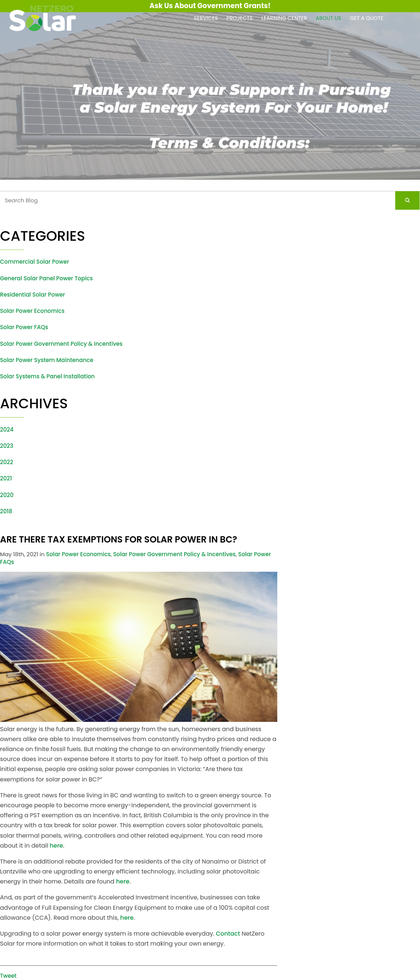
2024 (7, 430)
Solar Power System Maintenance (47, 360)
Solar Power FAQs (24, 327)
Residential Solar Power (33, 295)
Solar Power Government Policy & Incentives (61, 344)
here (56, 846)
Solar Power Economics (32, 311)
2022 (7, 462)
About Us (328, 18)
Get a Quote (367, 18)
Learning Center (284, 18)
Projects (240, 18)
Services (206, 18)
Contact (228, 934)
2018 (6, 511)
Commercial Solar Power (35, 262)
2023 (7, 446)
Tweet (8, 976)
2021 (6, 478)
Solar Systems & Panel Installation (47, 376)
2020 (7, 495)
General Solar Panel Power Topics (46, 278)
